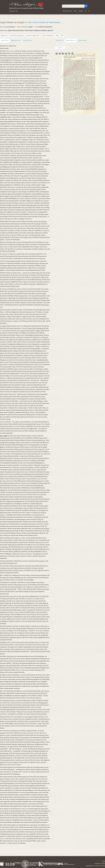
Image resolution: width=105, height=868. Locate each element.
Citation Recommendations (17, 36)
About (103, 861)
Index (75, 11)
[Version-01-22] (13, 11)
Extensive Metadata (48, 36)
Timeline (81, 11)
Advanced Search (67, 11)
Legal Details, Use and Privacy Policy (95, 866)
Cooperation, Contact (100, 864)
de (86, 11)
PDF (62, 36)
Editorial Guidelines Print (33, 36)
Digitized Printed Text (16, 40)
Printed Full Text (5, 40)
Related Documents (27, 40)
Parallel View (4, 36)
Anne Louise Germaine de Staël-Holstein (44, 22)
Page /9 (60, 48)
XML (57, 36)
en (89, 11)
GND (15, 27)
